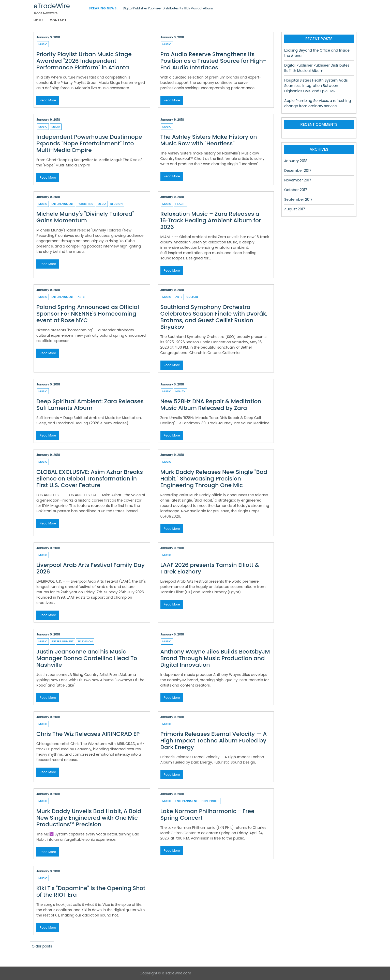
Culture (192, 297)
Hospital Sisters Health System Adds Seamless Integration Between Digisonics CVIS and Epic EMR (316, 86)
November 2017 (298, 180)
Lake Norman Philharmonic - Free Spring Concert (207, 815)
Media (56, 127)
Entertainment (62, 204)
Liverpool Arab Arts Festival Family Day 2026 (91, 569)
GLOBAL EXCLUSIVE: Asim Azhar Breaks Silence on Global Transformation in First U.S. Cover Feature (90, 479)
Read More (48, 100)
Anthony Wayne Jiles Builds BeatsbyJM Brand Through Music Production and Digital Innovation (215, 658)
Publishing (86, 204)
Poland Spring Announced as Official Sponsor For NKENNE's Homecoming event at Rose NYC (88, 314)
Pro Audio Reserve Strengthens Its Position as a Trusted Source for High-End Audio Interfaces (213, 61)
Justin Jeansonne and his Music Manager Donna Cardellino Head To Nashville (87, 658)
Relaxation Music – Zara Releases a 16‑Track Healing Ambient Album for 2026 (211, 221)
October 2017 (296, 190)
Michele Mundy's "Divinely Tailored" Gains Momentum (85, 217)
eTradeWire (52, 6)
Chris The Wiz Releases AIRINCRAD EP (88, 734)
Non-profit (210, 801)
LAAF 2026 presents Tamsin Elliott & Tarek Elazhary (210, 569)
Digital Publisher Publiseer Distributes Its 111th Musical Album (168, 8)
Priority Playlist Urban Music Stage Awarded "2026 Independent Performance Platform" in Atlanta (84, 61)
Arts (81, 297)
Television (85, 642)
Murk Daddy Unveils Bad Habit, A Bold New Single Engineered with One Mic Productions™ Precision (89, 818)
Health (181, 204)
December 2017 (298, 171)
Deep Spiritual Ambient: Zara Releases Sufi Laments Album (90, 405)
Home (39, 20)
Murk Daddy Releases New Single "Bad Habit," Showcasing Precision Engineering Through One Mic (214, 479)
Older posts (42, 946)
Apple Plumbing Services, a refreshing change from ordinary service (318, 104)
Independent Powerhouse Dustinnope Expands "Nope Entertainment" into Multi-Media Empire (89, 144)
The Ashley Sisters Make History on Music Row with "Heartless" (209, 140)
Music (43, 44)
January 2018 (296, 161)
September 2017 (298, 200)
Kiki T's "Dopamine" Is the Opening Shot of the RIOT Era (91, 892)
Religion (116, 204)
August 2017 (295, 209)
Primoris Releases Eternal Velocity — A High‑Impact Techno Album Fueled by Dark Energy (214, 741)
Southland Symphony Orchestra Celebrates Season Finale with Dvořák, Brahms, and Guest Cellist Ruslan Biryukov (214, 317)
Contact (59, 20)
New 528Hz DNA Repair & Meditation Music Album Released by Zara (211, 405)
